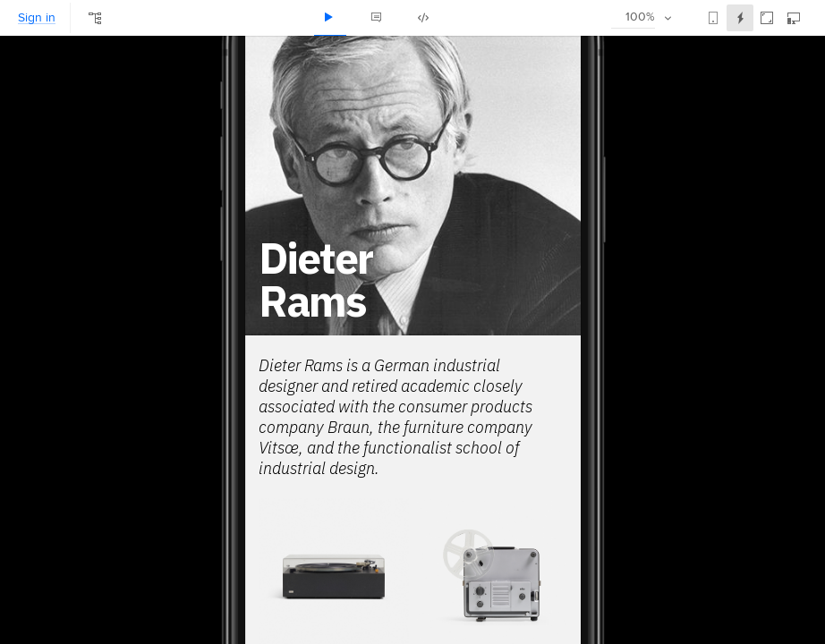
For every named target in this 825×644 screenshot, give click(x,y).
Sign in (37, 18)
